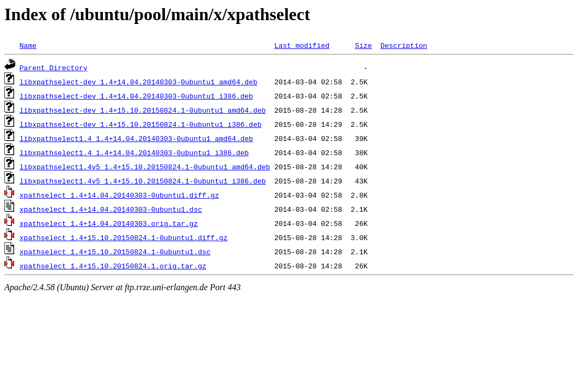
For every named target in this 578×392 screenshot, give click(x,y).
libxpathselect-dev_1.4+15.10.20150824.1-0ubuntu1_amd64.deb (143, 110)
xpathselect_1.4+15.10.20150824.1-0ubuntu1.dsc (115, 252)
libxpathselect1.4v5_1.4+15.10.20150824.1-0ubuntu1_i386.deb (143, 181)
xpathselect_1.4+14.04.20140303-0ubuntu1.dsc (111, 209)
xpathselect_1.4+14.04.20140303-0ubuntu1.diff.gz (119, 195)
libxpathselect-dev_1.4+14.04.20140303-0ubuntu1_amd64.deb (139, 82)
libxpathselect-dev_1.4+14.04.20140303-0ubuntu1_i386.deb (136, 96)
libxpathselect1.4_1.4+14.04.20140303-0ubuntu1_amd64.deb (136, 138)
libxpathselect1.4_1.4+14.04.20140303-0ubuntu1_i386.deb (134, 152)
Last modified (302, 45)
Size (363, 45)
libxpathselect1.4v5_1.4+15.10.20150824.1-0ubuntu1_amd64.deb (145, 167)
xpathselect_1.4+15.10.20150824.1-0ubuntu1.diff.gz (124, 237)
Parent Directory (54, 68)
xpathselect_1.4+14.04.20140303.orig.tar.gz (109, 223)
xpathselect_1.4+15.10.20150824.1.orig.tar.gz (113, 266)
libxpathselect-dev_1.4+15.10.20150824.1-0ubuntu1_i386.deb (141, 124)
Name (28, 45)
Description (404, 45)
